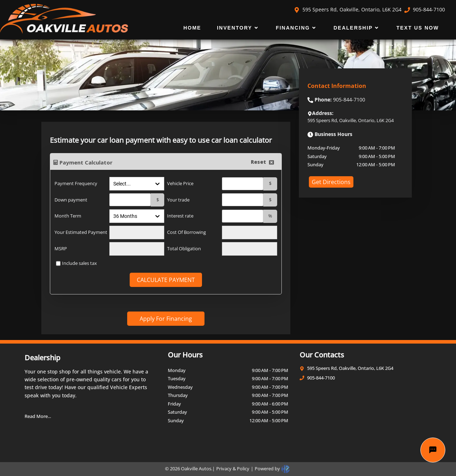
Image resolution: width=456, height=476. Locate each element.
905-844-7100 (425, 9)
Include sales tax (79, 263)
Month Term (68, 216)
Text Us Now (418, 28)
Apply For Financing (166, 319)
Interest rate (180, 216)
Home (192, 28)
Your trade (178, 200)
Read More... (38, 416)
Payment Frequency (76, 183)
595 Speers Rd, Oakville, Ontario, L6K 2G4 (348, 9)
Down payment (71, 200)
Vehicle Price (180, 183)
